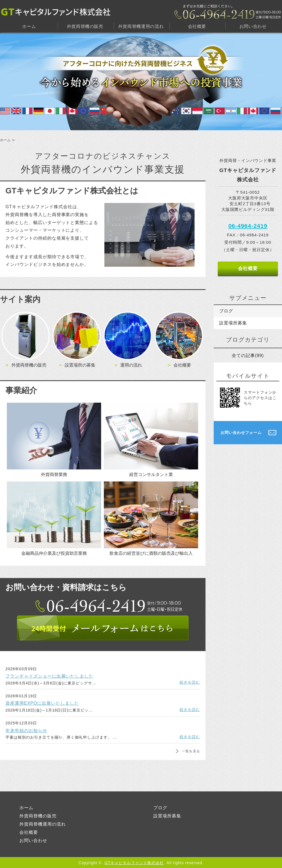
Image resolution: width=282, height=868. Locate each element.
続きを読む (190, 682)
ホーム (29, 26)
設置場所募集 (233, 323)
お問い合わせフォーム (241, 432)
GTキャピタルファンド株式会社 (134, 863)
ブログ (226, 311)
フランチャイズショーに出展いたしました (49, 676)
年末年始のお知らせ (26, 731)
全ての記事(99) (248, 355)
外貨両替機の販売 (85, 26)
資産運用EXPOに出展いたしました (42, 703)
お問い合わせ (253, 26)
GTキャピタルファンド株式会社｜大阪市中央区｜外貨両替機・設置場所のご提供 (56, 12)
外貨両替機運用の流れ (141, 26)
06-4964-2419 (248, 226)
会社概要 (197, 26)
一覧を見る (191, 751)
